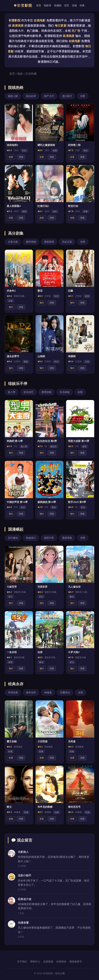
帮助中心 (35, 961)
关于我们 (22, 961)
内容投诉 (61, 961)
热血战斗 (31, 538)
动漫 (74, 5)
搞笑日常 (49, 538)
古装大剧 (13, 242)
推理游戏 (47, 392)
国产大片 (49, 96)
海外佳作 (31, 692)
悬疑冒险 (67, 538)
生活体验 (65, 392)
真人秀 (12, 392)
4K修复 (48, 692)
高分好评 (31, 96)
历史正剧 (67, 242)
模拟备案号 (76, 961)
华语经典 (13, 692)
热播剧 (58, 5)
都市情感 (31, 242)
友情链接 (48, 961)
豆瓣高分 (65, 692)
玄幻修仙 (13, 538)
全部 (83, 96)
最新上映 (13, 96)
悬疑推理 (49, 242)
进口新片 (67, 96)
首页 (39, 5)
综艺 (67, 5)
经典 (82, 5)
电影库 (48, 5)
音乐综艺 (28, 392)
